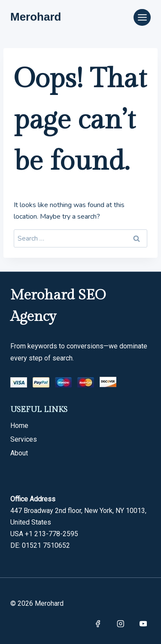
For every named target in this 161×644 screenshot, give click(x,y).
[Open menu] (142, 17)
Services (24, 439)
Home (19, 426)
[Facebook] (98, 624)
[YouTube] (143, 624)
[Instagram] (120, 624)
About (19, 453)
